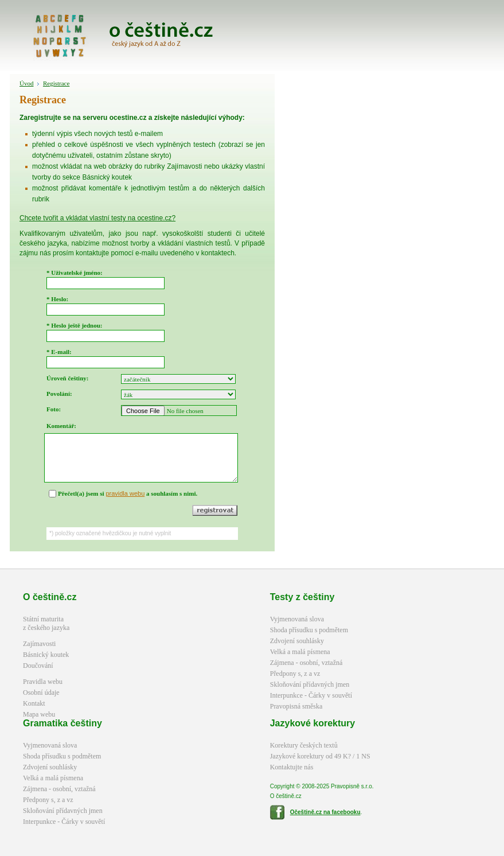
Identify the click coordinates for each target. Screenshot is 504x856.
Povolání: (59, 394)
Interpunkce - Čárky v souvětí (311, 695)
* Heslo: (57, 299)
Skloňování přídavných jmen (310, 684)
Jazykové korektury (313, 723)
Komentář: (61, 426)
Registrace (56, 83)
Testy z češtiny (302, 597)
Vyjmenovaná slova (297, 619)
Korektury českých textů (304, 745)
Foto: (54, 409)
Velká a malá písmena (300, 652)
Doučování (38, 666)
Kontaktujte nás (292, 767)
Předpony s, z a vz (295, 674)
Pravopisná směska (296, 706)
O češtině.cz (50, 597)
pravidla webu (125, 493)
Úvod (26, 83)
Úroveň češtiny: (67, 378)
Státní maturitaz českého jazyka (46, 623)
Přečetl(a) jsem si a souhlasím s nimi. (128, 493)
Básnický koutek (46, 655)
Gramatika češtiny (62, 723)
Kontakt (34, 703)
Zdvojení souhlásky (297, 641)
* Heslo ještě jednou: (74, 325)
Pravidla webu (43, 682)
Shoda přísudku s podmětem (309, 630)
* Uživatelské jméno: (75, 273)
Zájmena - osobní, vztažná (306, 663)
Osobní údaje (41, 692)
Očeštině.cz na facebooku (325, 812)
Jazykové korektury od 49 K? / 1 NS (320, 756)
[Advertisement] (404, 246)
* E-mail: (59, 352)
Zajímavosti (39, 644)
